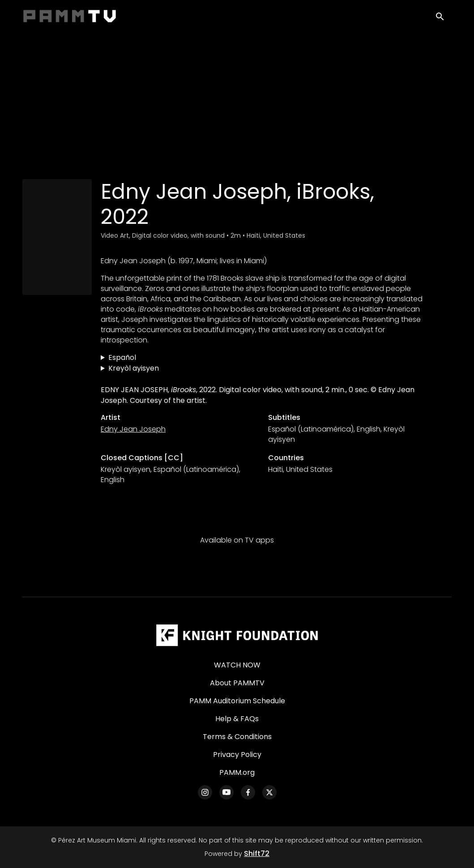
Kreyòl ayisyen (134, 368)
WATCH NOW (237, 665)
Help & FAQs (237, 719)
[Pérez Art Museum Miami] (237, 635)
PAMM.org (237, 772)
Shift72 (257, 853)
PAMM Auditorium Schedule (237, 701)
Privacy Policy (237, 755)
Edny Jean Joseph (133, 429)
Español (122, 357)
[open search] (444, 19)
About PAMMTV (237, 683)
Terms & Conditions (237, 737)
